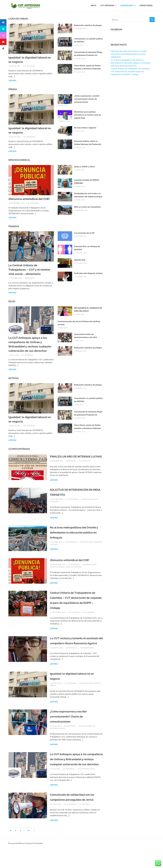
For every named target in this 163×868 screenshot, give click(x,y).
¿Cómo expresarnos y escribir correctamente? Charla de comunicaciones (87, 99)
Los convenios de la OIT (84, 233)
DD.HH (12, 301)
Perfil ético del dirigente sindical (88, 273)
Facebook (116, 29)
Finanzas (14, 226)
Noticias (13, 378)
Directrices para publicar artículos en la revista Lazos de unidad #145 (88, 115)
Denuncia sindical (58, 572)
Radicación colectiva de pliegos (88, 25)
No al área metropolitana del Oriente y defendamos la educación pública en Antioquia (75, 537)
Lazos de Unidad (18, 19)
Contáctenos (146, 6)
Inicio (93, 6)
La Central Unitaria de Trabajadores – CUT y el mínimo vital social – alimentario (30, 270)
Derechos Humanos (74, 572)
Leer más (12, 81)
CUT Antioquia (109, 6)
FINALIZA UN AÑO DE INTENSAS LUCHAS (129, 51)
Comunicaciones (87, 504)
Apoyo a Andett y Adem (84, 167)
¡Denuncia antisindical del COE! (30, 199)
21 (29, 850)
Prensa (13, 89)
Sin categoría (88, 617)
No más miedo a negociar (85, 128)
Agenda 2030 (80, 260)
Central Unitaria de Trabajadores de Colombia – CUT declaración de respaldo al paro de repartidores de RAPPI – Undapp (131, 71)
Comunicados (128, 6)
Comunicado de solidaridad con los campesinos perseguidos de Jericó (76, 815)
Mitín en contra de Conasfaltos (87, 207)
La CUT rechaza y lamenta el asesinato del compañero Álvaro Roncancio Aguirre (76, 648)
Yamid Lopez (30, 278)
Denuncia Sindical (19, 160)
